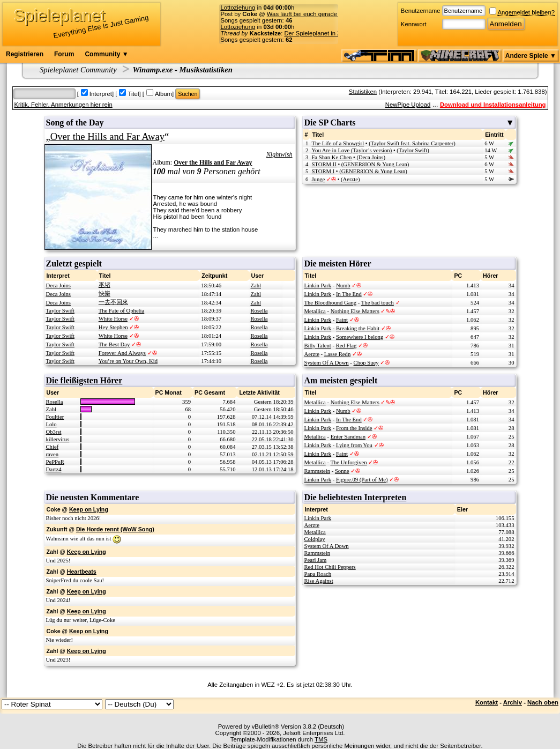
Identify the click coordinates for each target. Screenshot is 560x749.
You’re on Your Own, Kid (128, 361)
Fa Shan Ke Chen (331, 157)
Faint (342, 320)
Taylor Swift (413, 150)
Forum (64, 54)
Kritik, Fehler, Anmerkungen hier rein (64, 105)
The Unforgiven (348, 462)
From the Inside (354, 428)
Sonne (342, 471)
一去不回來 (113, 302)
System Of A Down (327, 363)
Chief (53, 447)
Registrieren (25, 54)
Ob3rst (54, 432)
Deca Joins (371, 157)
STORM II (324, 164)
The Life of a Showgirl (338, 143)
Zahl (256, 285)
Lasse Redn (337, 354)
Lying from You (354, 445)
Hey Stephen (113, 327)
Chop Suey (366, 363)
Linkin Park (318, 285)
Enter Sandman (348, 437)
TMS (321, 739)
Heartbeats (82, 572)
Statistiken (363, 92)
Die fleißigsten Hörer (84, 380)
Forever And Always (122, 353)
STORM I (323, 171)
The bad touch (378, 303)
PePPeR (55, 462)
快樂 (104, 294)
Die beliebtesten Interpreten (356, 497)
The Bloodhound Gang (331, 303)
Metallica (315, 311)
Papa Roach (318, 574)
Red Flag (346, 346)
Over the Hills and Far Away (107, 136)
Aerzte (350, 179)
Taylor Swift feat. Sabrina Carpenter (412, 143)
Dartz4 (54, 469)
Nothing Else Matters (355, 311)
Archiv (513, 702)
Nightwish (279, 154)
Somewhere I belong (360, 337)
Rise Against (319, 581)
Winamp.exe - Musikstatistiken (183, 70)
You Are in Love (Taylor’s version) (352, 150)
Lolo (51, 424)
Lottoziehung (238, 8)
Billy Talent (318, 346)
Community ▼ (106, 54)
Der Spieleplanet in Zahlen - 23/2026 (334, 33)
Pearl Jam (316, 560)
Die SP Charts (409, 123)
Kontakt (487, 702)
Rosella (259, 311)
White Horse (113, 319)
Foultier (55, 417)
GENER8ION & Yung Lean (375, 164)
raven (53, 454)
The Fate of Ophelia (122, 311)
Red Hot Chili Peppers (330, 567)
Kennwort (414, 24)
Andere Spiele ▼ (531, 56)
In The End (349, 294)
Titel (133, 94)
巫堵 (104, 285)
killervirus (58, 439)
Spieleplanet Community (78, 70)
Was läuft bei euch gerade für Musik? (317, 14)
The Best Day (114, 344)
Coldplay (315, 539)
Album (163, 94)
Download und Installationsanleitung (493, 105)
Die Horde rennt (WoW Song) (115, 529)
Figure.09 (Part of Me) (362, 480)
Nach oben (543, 702)
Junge (318, 179)
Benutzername (421, 11)
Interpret (101, 94)
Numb (343, 285)
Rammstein (318, 471)
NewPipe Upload (408, 105)
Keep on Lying (89, 509)
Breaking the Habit (358, 328)
